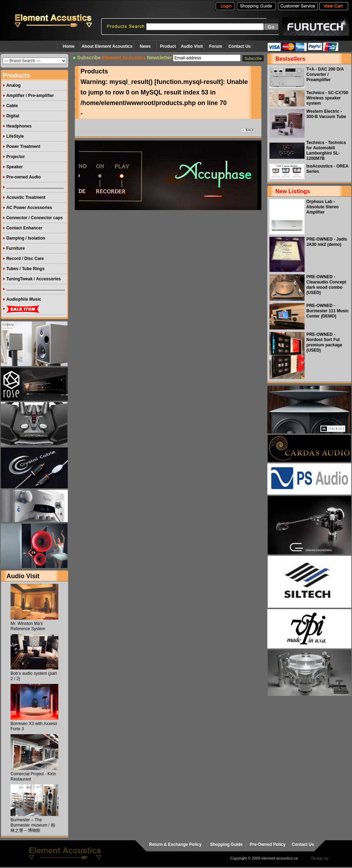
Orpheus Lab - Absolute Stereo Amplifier (322, 207)
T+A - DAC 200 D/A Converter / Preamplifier (325, 74)
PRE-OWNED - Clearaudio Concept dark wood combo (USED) (326, 285)
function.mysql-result (189, 82)
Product (168, 46)
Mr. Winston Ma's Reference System (28, 626)
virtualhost (338, 858)
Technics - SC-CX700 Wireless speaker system (327, 98)
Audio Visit (192, 46)
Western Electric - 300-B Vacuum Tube (326, 114)
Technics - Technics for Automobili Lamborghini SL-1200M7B (326, 151)
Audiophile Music (24, 299)
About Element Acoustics (107, 46)
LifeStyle (15, 136)
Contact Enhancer (24, 228)
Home (69, 46)
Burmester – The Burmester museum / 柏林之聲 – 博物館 (33, 825)
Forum (216, 46)
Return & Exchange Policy (175, 844)
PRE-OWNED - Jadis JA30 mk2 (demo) (327, 242)
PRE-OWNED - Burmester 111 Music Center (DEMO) (328, 311)
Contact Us (239, 46)
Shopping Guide (226, 844)
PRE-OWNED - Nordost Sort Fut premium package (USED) (324, 342)
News (145, 46)
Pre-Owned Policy (268, 844)
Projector (16, 157)
